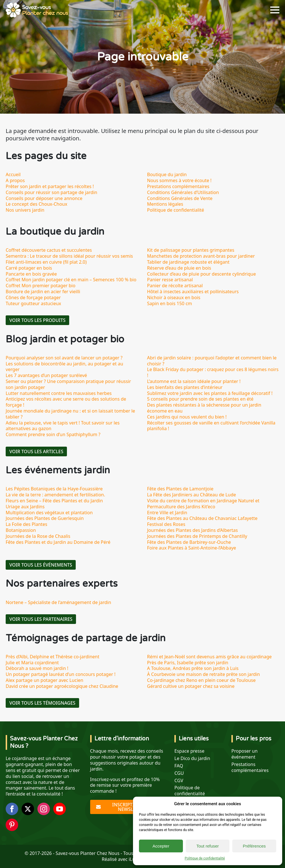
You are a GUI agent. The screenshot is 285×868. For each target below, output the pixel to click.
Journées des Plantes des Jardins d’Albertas (193, 530)
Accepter (161, 846)
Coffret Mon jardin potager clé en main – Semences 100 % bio (71, 280)
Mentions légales (165, 204)
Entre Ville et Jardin (167, 513)
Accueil (13, 174)
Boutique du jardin (167, 174)
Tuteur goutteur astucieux (33, 303)
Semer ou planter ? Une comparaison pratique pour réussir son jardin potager (68, 384)
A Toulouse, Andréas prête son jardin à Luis (193, 668)
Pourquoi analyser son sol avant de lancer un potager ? (64, 358)
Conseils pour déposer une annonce (44, 198)
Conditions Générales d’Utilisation (183, 192)
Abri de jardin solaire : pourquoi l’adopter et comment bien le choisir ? (212, 361)
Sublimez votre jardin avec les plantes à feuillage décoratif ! (210, 393)
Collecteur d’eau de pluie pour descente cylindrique (202, 274)
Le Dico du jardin (192, 758)
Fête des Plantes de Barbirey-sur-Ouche (189, 542)
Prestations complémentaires (178, 186)
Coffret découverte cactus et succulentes (49, 250)
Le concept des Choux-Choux (36, 204)
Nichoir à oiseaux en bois (174, 297)
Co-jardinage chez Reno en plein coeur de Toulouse (201, 680)
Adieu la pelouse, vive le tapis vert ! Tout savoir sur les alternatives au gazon (63, 426)
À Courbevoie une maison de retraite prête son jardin (204, 674)
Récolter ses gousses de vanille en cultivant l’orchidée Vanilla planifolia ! (211, 426)
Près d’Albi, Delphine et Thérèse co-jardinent (52, 657)
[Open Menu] (275, 10)
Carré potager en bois (29, 268)
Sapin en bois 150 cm (170, 303)
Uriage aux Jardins (25, 507)
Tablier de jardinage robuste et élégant (188, 262)
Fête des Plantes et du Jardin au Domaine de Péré (58, 542)
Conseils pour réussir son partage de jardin (51, 192)
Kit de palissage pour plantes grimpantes (191, 250)
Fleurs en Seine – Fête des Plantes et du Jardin (54, 501)
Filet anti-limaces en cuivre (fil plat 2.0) (46, 262)
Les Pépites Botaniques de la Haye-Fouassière (54, 489)
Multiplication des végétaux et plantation (49, 513)
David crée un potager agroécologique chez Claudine (62, 686)
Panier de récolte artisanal (175, 286)
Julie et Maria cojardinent (32, 663)
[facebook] (12, 809)
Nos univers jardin (25, 210)
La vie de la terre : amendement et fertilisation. (55, 495)
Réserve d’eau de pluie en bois (179, 268)
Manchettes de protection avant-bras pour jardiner (201, 256)
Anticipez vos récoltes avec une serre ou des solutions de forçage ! (66, 402)
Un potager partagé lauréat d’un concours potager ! (61, 674)
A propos (15, 180)
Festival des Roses (166, 524)
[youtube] (60, 809)
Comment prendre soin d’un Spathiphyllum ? (53, 434)
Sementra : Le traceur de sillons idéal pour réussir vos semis (69, 256)
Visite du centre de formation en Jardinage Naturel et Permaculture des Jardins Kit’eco (203, 504)
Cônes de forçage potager (33, 297)
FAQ (179, 766)
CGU (179, 773)
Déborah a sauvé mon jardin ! (37, 668)
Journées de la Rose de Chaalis (38, 536)
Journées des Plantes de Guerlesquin (45, 518)
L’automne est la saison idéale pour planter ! (194, 381)
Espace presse (189, 751)
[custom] (12, 825)
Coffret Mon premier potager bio (41, 286)
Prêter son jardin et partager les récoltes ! (50, 186)
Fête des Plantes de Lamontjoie (180, 489)
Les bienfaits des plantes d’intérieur (185, 387)
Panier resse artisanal (170, 280)
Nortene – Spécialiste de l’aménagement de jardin (58, 602)
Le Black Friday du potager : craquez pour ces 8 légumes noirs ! (213, 372)
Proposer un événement (244, 754)
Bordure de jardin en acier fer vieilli (43, 292)
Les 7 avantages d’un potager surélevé (46, 375)
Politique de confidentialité (205, 858)
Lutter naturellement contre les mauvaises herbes (59, 393)
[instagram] (44, 809)
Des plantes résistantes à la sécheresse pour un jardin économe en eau (204, 408)
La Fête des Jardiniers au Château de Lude (192, 495)
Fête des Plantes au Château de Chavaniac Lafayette (202, 518)
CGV (179, 781)
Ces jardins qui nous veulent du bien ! (187, 417)
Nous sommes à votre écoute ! (179, 180)
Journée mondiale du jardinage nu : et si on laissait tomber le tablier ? (70, 414)
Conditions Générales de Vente (180, 198)
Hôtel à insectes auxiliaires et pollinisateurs (193, 292)
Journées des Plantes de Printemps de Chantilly (197, 536)
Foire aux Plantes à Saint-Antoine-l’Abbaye (192, 548)
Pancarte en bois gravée (31, 274)
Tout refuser (207, 846)
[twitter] (28, 809)
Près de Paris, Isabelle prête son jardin (188, 663)
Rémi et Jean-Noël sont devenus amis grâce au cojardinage (210, 657)
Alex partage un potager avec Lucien (45, 680)
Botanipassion (21, 530)
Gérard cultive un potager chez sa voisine (191, 686)
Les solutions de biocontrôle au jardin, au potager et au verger (64, 367)
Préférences (254, 846)
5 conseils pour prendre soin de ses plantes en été (200, 399)
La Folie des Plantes (27, 524)
